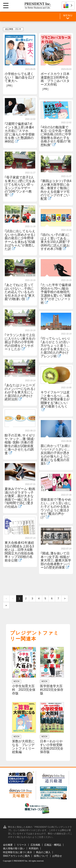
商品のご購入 (43, 852)
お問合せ (57, 856)
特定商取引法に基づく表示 (17, 852)
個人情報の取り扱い (14, 848)
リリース (22, 845)
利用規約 (34, 848)
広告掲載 (35, 845)
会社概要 (8, 845)
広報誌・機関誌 (53, 845)
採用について (41, 856)
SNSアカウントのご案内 (16, 856)
